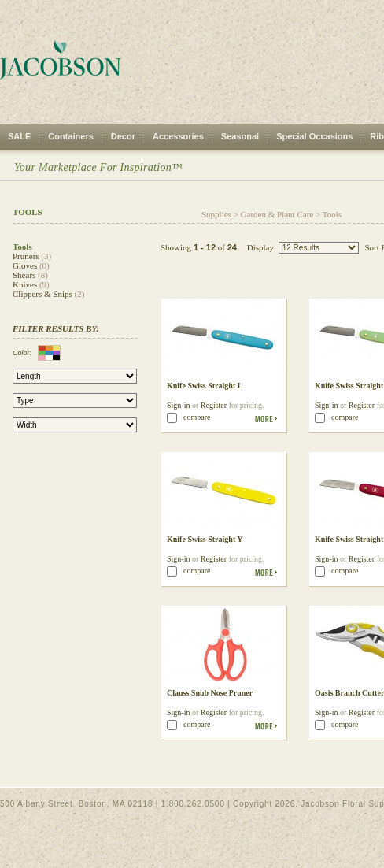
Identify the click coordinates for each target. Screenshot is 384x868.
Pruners (26, 256)
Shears (24, 275)
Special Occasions (314, 136)
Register (214, 405)
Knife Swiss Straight (349, 539)
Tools (332, 214)
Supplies (216, 214)
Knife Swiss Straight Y (205, 539)
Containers (70, 136)
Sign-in (178, 405)
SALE (19, 136)
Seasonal (240, 136)
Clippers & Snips (42, 294)
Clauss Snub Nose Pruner (210, 693)
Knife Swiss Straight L (205, 386)
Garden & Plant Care (277, 214)
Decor (123, 136)
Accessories (178, 136)
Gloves (25, 265)
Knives (25, 284)
